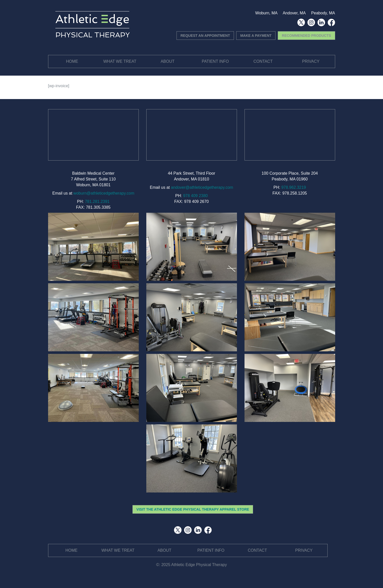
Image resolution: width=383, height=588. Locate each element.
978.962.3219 (294, 187)
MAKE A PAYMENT (256, 36)
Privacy (311, 61)
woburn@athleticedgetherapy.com (104, 193)
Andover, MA (294, 13)
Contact (263, 61)
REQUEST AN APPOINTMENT (205, 36)
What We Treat (120, 61)
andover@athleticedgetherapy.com (202, 187)
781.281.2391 (97, 202)
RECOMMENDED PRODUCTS (306, 36)
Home (72, 61)
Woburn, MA (266, 13)
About (168, 61)
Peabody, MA (323, 13)
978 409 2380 (195, 196)
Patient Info (215, 61)
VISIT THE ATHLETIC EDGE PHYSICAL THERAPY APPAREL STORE (193, 509)
